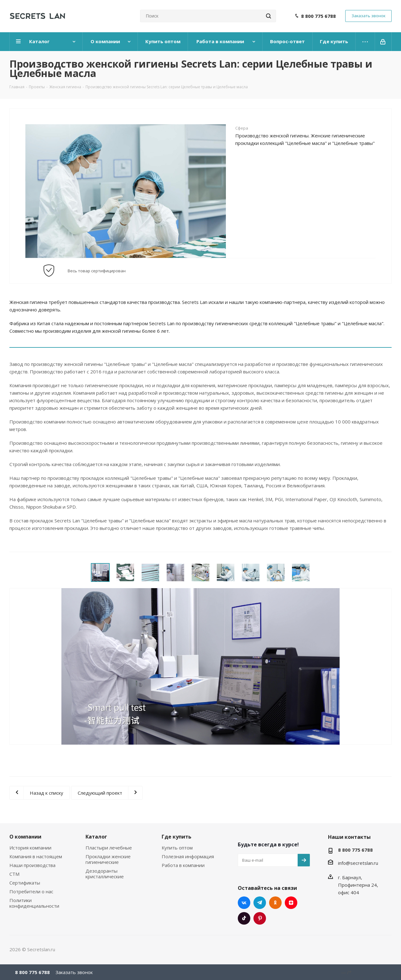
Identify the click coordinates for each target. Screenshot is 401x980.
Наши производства (32, 865)
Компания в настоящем (36, 856)
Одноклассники (275, 903)
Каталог (96, 837)
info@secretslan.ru (358, 863)
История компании (30, 848)
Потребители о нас (31, 891)
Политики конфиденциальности (34, 903)
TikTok (244, 918)
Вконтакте (244, 903)
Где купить (177, 837)
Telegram (260, 903)
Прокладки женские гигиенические (108, 859)
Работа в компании (183, 865)
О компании (25, 837)
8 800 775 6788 (318, 16)
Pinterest (260, 918)
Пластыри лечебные (109, 848)
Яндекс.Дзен (291, 903)
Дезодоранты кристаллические (105, 874)
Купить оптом (177, 848)
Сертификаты (25, 883)
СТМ (14, 874)
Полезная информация (188, 856)
